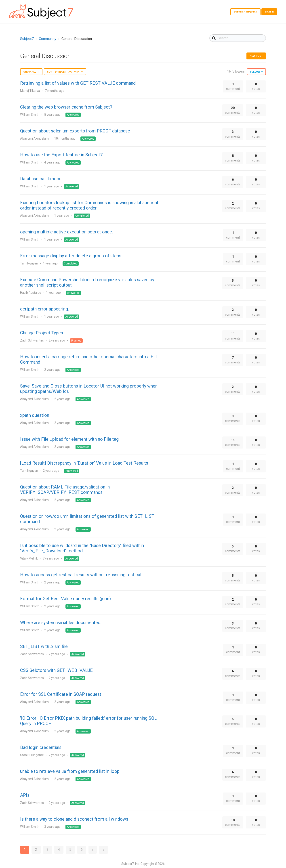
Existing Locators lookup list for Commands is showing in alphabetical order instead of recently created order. (89, 205)
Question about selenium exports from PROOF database (75, 131)
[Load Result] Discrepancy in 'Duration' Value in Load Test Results (84, 463)
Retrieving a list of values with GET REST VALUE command (78, 83)
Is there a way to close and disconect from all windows (74, 819)
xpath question (35, 415)
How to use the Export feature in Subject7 (61, 155)
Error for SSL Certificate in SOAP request (61, 694)
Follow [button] (255, 72)
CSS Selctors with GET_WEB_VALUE (56, 670)
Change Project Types (42, 333)
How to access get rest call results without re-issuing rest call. (82, 575)
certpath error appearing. (44, 309)
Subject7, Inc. (131, 864)
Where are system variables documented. (61, 623)
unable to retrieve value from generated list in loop (70, 771)
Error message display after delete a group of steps (71, 256)
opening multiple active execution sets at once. (66, 232)
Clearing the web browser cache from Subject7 (66, 107)
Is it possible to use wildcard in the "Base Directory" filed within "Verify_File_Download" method (82, 548)
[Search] (238, 38)
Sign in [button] (269, 12)
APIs (25, 795)
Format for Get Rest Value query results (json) (65, 599)
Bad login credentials (41, 747)
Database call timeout (42, 179)
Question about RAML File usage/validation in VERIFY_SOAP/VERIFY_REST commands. (65, 490)
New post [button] (256, 56)
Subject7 (27, 39)
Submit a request (246, 12)
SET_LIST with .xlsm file (44, 646)
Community (48, 39)
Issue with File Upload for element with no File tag (69, 439)
